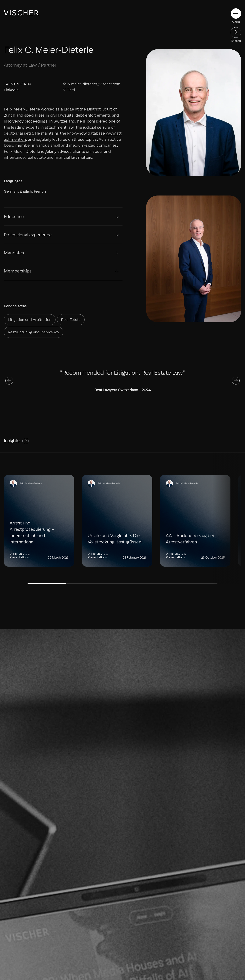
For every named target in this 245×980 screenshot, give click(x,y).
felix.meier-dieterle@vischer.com (92, 84)
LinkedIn (11, 90)
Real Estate (71, 320)
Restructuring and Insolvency (33, 332)
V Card (69, 90)
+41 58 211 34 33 (17, 84)
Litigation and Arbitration (30, 320)
